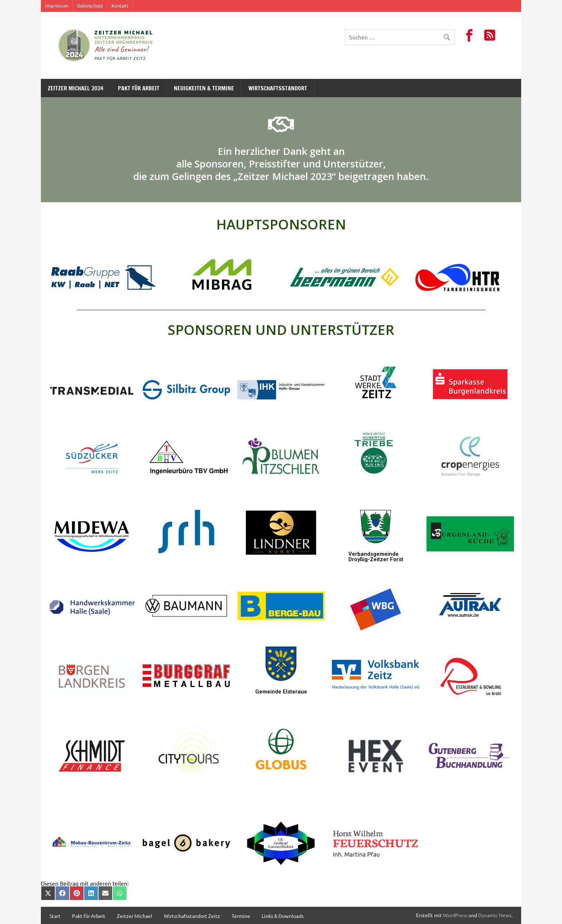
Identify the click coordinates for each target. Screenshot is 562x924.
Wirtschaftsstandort (278, 88)
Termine (241, 916)
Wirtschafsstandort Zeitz (192, 916)
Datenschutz (90, 6)
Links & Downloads (283, 916)
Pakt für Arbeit (139, 88)
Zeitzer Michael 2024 (75, 88)
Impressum (57, 6)
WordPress (455, 915)
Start (55, 916)
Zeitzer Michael (135, 916)
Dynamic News (495, 915)
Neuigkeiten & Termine (204, 88)
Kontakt (120, 6)
